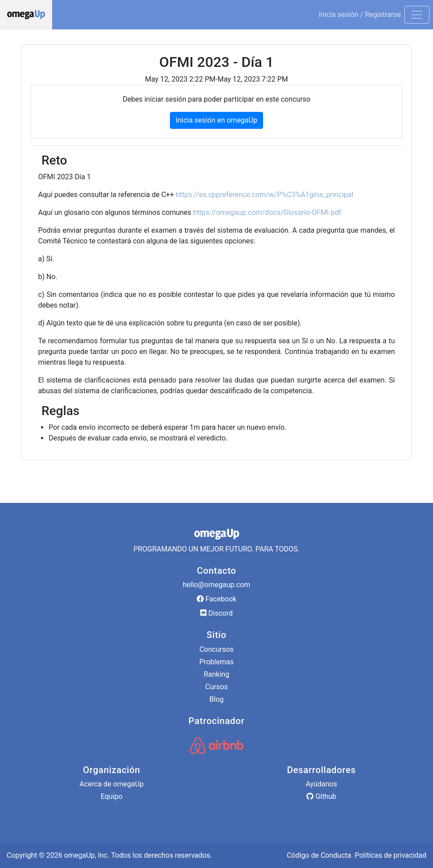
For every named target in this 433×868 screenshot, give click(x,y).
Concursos (216, 649)
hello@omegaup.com (216, 585)
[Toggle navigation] (417, 15)
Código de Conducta (319, 855)
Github (321, 796)
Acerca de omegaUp (111, 784)
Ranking (216, 674)
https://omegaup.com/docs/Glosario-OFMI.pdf (267, 212)
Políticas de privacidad (390, 855)
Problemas (216, 662)
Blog (217, 699)
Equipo (112, 796)
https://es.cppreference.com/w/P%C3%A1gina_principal (264, 195)
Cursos (216, 687)
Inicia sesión (339, 14)
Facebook (216, 599)
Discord (216, 613)
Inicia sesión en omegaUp (216, 120)
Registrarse (383, 14)
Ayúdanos (322, 784)
